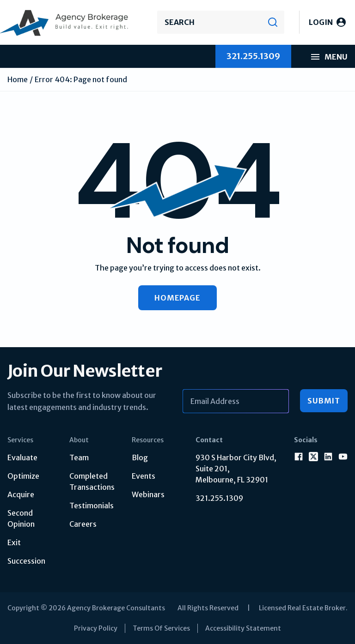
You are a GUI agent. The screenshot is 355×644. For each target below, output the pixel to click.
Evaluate (22, 457)
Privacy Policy (96, 628)
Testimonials (92, 506)
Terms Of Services (161, 628)
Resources (148, 440)
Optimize (23, 476)
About (79, 440)
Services (20, 440)
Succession (26, 561)
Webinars (148, 494)
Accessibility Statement (243, 628)
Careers (83, 524)
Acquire (21, 494)
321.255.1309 (219, 498)
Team (79, 457)
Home (18, 79)
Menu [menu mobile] (329, 57)
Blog (140, 457)
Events (144, 476)
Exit (14, 542)
